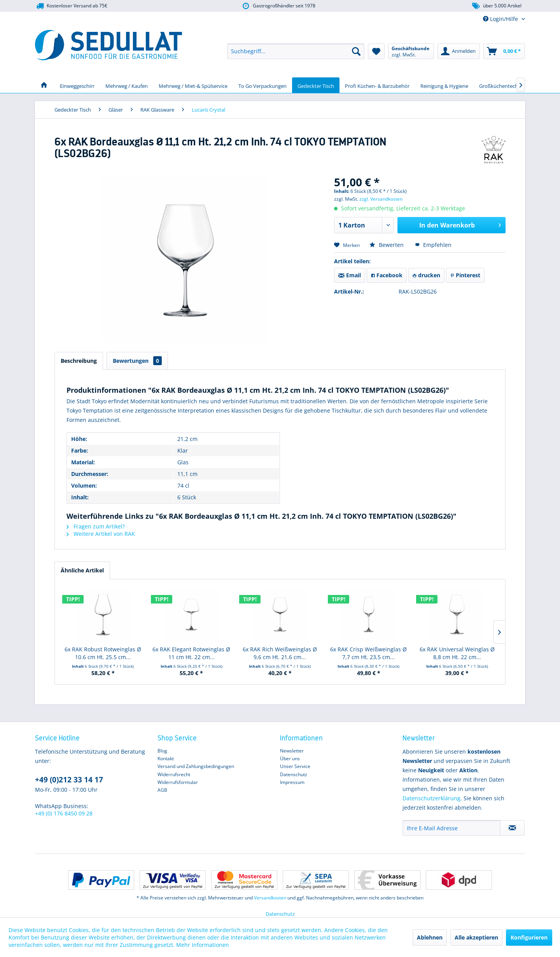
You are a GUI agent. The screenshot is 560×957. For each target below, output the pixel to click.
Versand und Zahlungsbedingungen (196, 766)
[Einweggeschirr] (77, 85)
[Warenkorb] (504, 51)
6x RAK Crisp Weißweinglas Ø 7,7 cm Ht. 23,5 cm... (368, 653)
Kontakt (166, 758)
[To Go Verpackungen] (262, 85)
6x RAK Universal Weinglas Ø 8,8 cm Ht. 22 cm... (457, 653)
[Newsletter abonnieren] (512, 828)
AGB (162, 790)
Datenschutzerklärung (431, 798)
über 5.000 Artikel (496, 6)
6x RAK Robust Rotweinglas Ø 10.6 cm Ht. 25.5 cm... (103, 653)
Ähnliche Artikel (82, 570)
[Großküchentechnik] (502, 85)
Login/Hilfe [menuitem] (501, 19)
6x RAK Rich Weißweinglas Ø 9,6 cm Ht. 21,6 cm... (280, 653)
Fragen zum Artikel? (96, 526)
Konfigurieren (529, 937)
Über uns (290, 758)
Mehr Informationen (203, 945)
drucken (426, 275)
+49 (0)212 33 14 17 (69, 780)
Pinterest (465, 275)
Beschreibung (79, 361)
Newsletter (292, 751)
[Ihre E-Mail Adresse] (451, 828)
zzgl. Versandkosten (381, 199)
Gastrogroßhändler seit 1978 (278, 6)
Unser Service (295, 766)
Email (350, 275)
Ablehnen (430, 937)
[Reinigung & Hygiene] (444, 85)
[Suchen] (356, 51)
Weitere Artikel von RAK (101, 534)
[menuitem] (296, 51)
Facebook (387, 275)
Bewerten (387, 245)
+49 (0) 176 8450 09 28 (64, 813)
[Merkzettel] (376, 51)
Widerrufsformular (178, 782)
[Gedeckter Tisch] (316, 85)
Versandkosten (270, 898)
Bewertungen (137, 361)
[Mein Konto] (459, 51)
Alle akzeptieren (476, 937)
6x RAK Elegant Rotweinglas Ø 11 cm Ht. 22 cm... (191, 653)
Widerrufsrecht (174, 774)
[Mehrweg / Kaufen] (127, 85)
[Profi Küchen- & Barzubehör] (377, 85)
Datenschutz (294, 774)
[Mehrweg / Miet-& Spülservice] (193, 85)
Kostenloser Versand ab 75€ (71, 6)
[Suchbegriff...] (296, 51)
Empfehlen (433, 245)
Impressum (292, 782)
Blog (162, 751)
